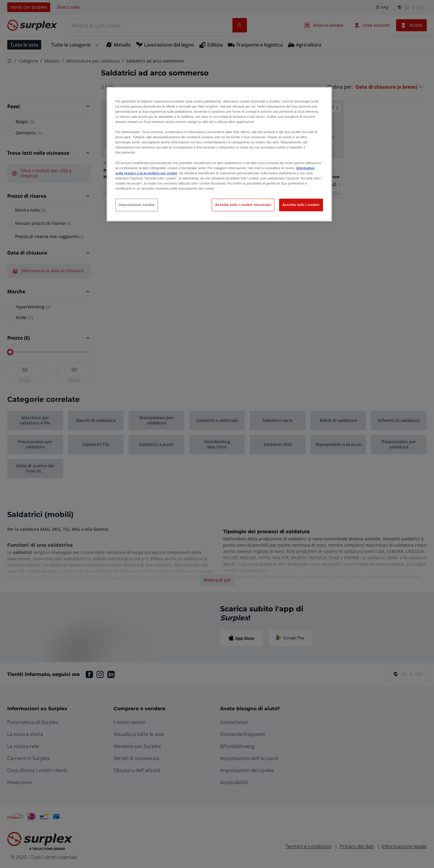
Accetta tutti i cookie (301, 205)
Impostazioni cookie (137, 205)
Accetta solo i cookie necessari (243, 205)
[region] (219, 154)
